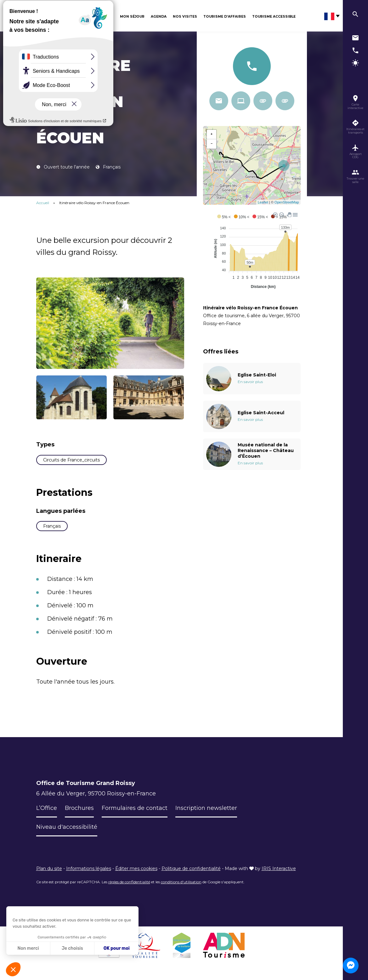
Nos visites (185, 17)
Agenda (159, 17)
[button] (13, 969)
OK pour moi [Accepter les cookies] (117, 948)
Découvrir (103, 17)
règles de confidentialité (129, 882)
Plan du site (49, 868)
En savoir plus (250, 382)
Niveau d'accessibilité (67, 827)
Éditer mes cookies (136, 868)
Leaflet (263, 202)
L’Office (47, 808)
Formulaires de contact (135, 808)
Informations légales (89, 868)
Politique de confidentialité (191, 868)
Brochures (79, 808)
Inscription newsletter (206, 808)
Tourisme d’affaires (225, 17)
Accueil (43, 203)
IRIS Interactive (279, 868)
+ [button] (212, 135)
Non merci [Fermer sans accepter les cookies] (28, 948)
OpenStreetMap (287, 202)
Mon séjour (132, 17)
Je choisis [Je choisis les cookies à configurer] (72, 948)
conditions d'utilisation (181, 882)
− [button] (212, 144)
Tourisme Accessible (274, 17)
